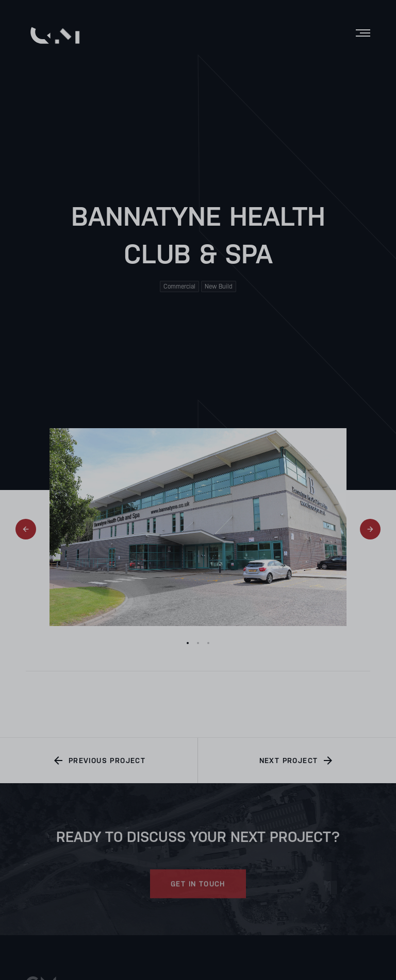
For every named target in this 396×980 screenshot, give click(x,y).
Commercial (179, 286)
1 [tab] (188, 643)
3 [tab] (208, 643)
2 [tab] (198, 643)
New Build (219, 286)
